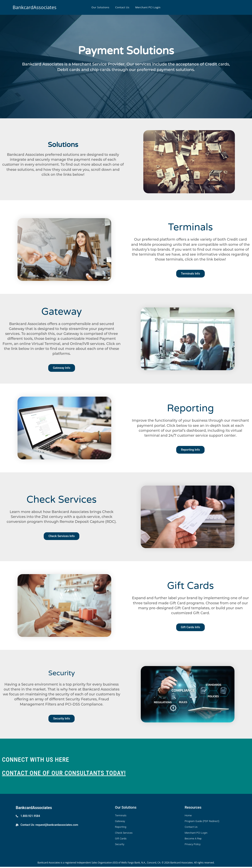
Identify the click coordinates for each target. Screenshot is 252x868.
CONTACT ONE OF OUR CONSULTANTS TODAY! (64, 773)
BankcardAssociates (34, 7)
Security (62, 672)
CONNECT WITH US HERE (36, 760)
